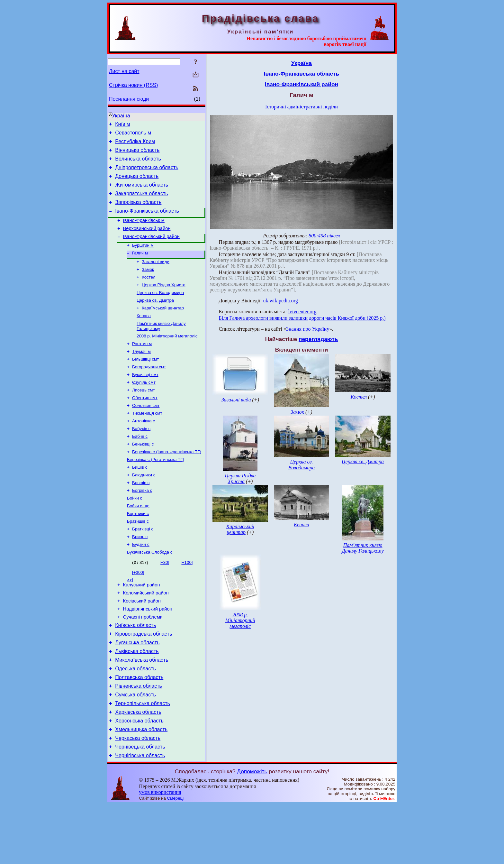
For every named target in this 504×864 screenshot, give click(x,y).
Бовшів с (141, 516)
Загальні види (156, 277)
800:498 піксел (324, 236)
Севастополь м (133, 135)
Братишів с (138, 558)
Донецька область (137, 183)
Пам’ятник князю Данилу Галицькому (363, 548)
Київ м (123, 125)
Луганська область (137, 689)
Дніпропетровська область (147, 173)
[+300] (138, 612)
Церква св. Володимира (160, 311)
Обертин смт (145, 424)
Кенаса (144, 336)
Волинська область (138, 164)
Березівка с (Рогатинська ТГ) (156, 491)
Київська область (135, 670)
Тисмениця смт (147, 441)
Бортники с (138, 550)
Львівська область (137, 699)
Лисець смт (143, 416)
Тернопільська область (143, 757)
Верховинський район (147, 241)
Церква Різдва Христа (164, 302)
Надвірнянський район (148, 652)
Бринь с (140, 575)
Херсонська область (139, 776)
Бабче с (140, 466)
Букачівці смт (145, 399)
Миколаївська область (142, 709)
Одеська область (135, 718)
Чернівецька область (140, 805)
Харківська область (138, 767)
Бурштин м (143, 259)
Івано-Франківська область (147, 221)
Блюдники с (144, 508)
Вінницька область (137, 154)
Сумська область (135, 747)
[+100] (187, 602)
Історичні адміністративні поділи (301, 107)
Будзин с (141, 583)
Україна (121, 116)
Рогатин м (142, 366)
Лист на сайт (124, 71)
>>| (130, 619)
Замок (148, 285)
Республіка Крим (135, 144)
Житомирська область (142, 193)
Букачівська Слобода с (150, 591)
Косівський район (142, 643)
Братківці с (143, 566)
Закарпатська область (141, 202)
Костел (149, 294)
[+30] (164, 602)
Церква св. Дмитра (155, 319)
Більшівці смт (145, 382)
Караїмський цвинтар (163, 327)
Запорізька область (138, 212)
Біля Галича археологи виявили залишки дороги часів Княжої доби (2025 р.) (302, 318)
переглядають (318, 339)
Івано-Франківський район (151, 250)
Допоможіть (252, 831)
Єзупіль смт (144, 407)
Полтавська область (139, 728)
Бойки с (135, 533)
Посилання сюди (129, 99)
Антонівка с (144, 449)
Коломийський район (146, 634)
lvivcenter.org (302, 312)
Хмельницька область (141, 786)
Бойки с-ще (138, 541)
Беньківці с (143, 474)
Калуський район (142, 625)
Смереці (175, 858)
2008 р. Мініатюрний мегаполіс (167, 357)
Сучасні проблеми (143, 661)
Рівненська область (139, 738)
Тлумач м (141, 374)
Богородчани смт (149, 391)
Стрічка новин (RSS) (133, 85)
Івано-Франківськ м (144, 232)
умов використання (160, 852)
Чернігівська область (140, 815)
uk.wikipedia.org (281, 301)
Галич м (140, 268)
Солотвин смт (146, 432)
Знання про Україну (308, 329)
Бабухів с (141, 458)
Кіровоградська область (144, 680)
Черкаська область (138, 796)
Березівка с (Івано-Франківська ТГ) (167, 483)
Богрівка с (142, 524)
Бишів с (140, 499)
